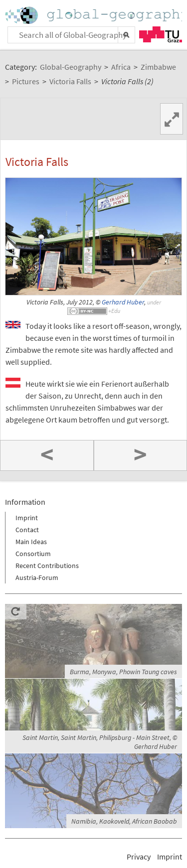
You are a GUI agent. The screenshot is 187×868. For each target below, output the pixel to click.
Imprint (27, 518)
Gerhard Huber (123, 302)
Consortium (33, 554)
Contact (27, 530)
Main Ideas (31, 542)
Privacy (139, 857)
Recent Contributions (47, 566)
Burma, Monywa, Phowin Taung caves (123, 672)
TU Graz (161, 34)
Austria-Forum (37, 578)
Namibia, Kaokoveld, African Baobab (124, 821)
